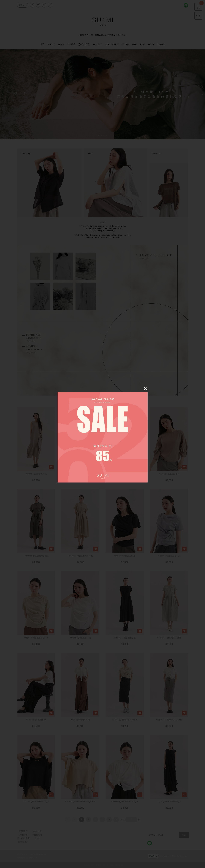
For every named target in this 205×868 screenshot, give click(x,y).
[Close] (146, 389)
